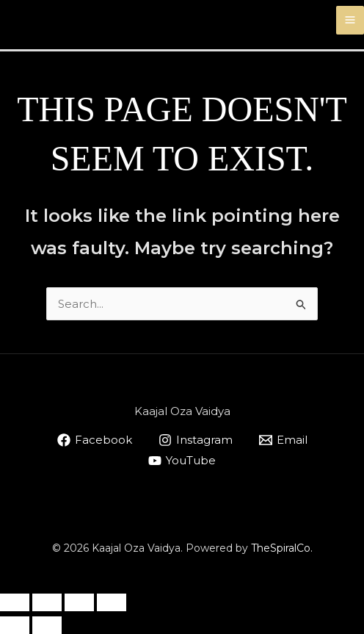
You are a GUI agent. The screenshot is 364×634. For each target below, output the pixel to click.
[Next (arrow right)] (47, 625)
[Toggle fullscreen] (47, 602)
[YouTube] (182, 461)
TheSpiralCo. (282, 548)
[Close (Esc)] (112, 602)
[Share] (79, 602)
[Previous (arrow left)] (15, 625)
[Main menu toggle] (350, 20)
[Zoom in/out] (15, 602)
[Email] (283, 440)
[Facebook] (95, 440)
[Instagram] (196, 440)
